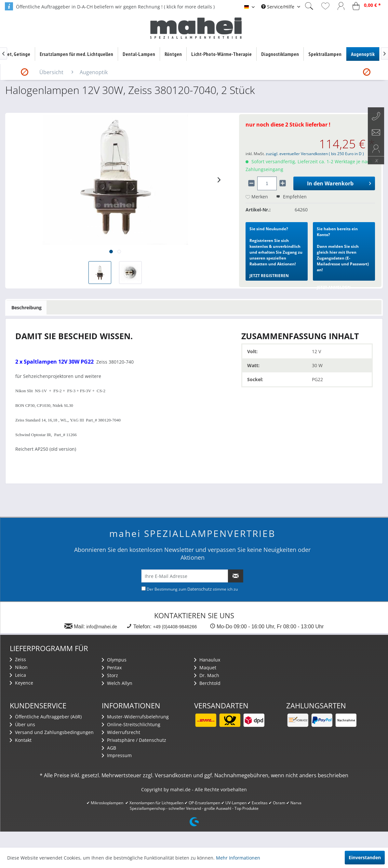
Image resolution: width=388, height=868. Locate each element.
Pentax (112, 668)
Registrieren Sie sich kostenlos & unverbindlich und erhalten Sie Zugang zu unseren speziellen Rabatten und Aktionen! (276, 252)
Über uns (22, 724)
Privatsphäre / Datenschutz (134, 740)
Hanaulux (207, 660)
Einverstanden (365, 857)
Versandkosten (173, 775)
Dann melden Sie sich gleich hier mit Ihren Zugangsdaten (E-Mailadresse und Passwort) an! (343, 253)
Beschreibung (27, 307)
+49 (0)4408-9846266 (175, 627)
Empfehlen (291, 197)
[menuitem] (281, 7)
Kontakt (21, 740)
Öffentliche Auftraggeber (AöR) (46, 717)
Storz (110, 675)
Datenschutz (200, 589)
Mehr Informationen (238, 858)
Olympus (114, 660)
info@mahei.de (101, 627)
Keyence (21, 683)
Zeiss (18, 659)
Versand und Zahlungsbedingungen (52, 732)
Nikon (19, 667)
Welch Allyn (117, 683)
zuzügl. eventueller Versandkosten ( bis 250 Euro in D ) (315, 154)
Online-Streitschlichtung (131, 724)
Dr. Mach (207, 675)
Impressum (117, 755)
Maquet (205, 668)
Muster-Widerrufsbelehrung (135, 717)
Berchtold (207, 683)
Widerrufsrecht (121, 732)
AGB (109, 748)
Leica (18, 675)
